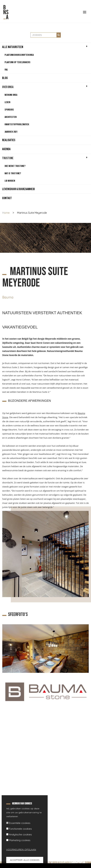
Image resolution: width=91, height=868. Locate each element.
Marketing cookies (20, 840)
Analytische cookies (20, 834)
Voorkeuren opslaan (19, 849)
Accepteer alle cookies (25, 860)
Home (6, 213)
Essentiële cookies (20, 823)
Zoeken (59, 35)
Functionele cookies (20, 829)
